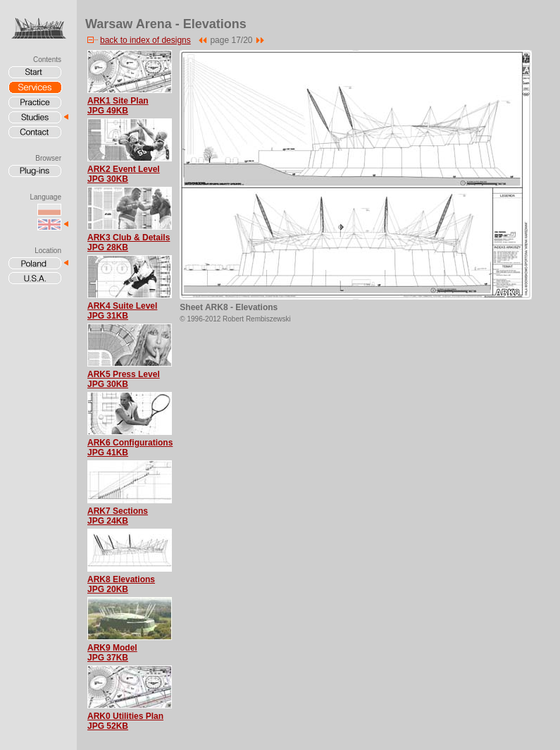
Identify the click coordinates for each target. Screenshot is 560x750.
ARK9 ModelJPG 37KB (112, 653)
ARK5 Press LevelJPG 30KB (124, 379)
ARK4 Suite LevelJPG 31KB (122, 311)
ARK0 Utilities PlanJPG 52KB (125, 721)
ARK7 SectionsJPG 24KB (118, 516)
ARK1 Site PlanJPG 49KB (118, 106)
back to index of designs (138, 40)
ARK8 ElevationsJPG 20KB (121, 584)
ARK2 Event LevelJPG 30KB (124, 174)
